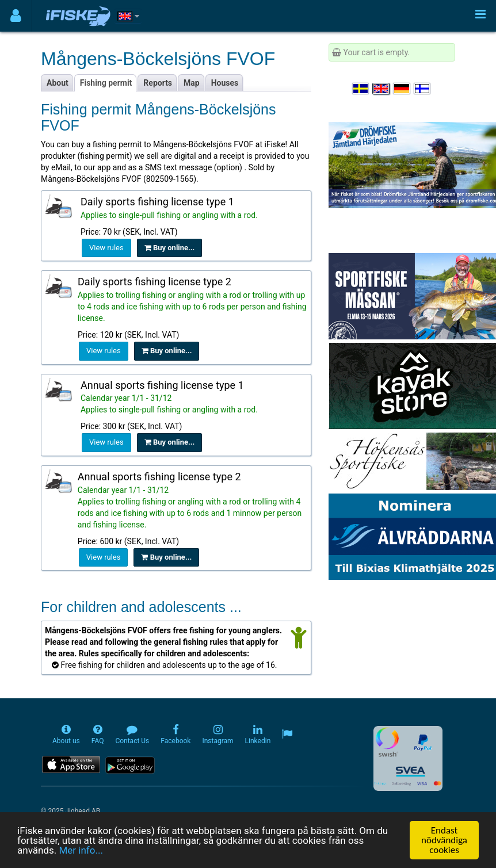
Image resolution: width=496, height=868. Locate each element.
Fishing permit (106, 83)
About (58, 83)
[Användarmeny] (16, 16)
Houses (225, 83)
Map (192, 83)
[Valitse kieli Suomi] (423, 89)
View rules (106, 248)
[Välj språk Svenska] (361, 89)
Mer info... (81, 851)
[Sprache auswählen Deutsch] (402, 89)
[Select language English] (381, 89)
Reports (158, 83)
